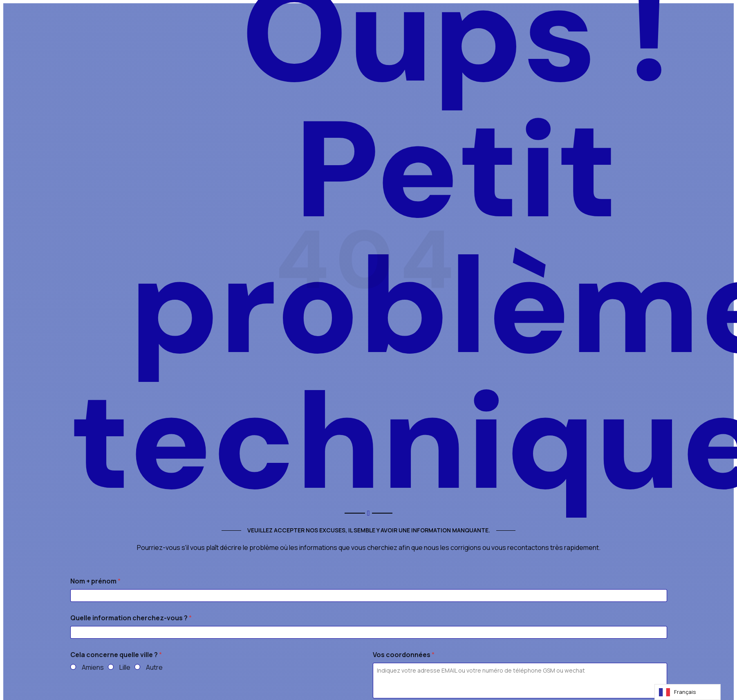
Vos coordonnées (404, 655)
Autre (154, 667)
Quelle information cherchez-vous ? (131, 618)
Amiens (93, 667)
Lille (125, 667)
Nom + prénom (95, 581)
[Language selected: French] (688, 692)
